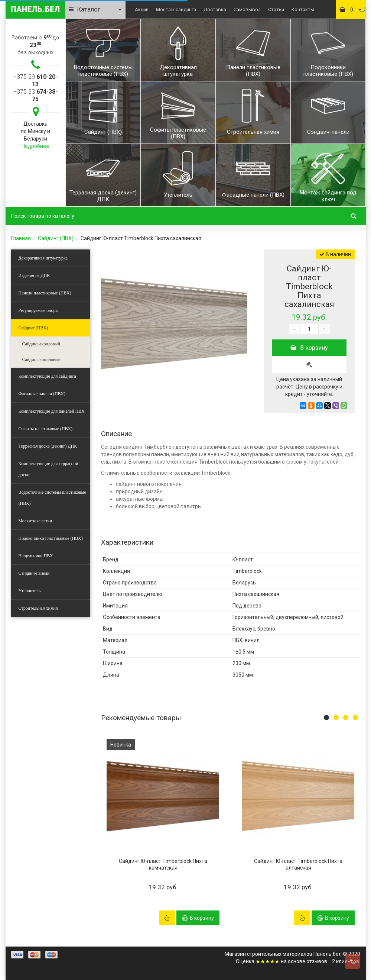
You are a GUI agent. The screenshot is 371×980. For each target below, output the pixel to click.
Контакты (303, 9)
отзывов (317, 961)
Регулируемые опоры (39, 310)
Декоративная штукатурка (43, 258)
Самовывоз (247, 9)
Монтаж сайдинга (176, 9)
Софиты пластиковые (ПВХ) (46, 429)
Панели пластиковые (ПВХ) (45, 293)
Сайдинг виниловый (42, 360)
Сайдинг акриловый (41, 344)
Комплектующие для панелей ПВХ (52, 411)
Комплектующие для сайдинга (47, 376)
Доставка (215, 9)
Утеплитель (30, 591)
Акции (142, 9)
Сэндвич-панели (34, 573)
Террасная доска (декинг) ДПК (48, 446)
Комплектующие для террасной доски (48, 469)
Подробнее (35, 146)
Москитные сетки (35, 521)
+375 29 (35, 80)
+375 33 (35, 95)
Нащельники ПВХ (36, 556)
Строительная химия (38, 608)
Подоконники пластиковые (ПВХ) (51, 538)
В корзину (309, 348)
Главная (21, 238)
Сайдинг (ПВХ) (56, 238)
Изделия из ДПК (34, 275)
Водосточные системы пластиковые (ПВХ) (52, 498)
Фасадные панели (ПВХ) (42, 394)
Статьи (276, 9)
